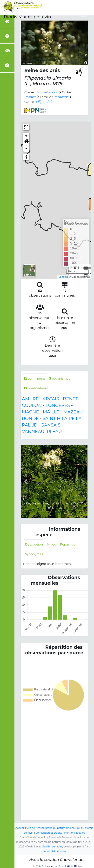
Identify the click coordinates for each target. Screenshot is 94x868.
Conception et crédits (49, 833)
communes (35, 378)
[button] (26, 142)
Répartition (69, 544)
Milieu (51, 544)
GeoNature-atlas (52, 847)
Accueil (20, 828)
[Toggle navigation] (83, 17)
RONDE (30, 419)
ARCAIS (51, 399)
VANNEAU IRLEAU (42, 432)
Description (34, 544)
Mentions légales (75, 833)
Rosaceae (61, 97)
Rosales (30, 97)
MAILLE (51, 412)
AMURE (30, 399)
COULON (32, 405)
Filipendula (45, 102)
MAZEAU (73, 412)
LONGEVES (58, 405)
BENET (70, 399)
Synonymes (34, 554)
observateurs (36, 388)
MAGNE (30, 412)
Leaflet (63, 277)
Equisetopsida (47, 92)
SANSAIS (51, 425)
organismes (60, 378)
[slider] (86, 268)
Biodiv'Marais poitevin (27, 17)
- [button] (26, 149)
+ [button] (26, 136)
